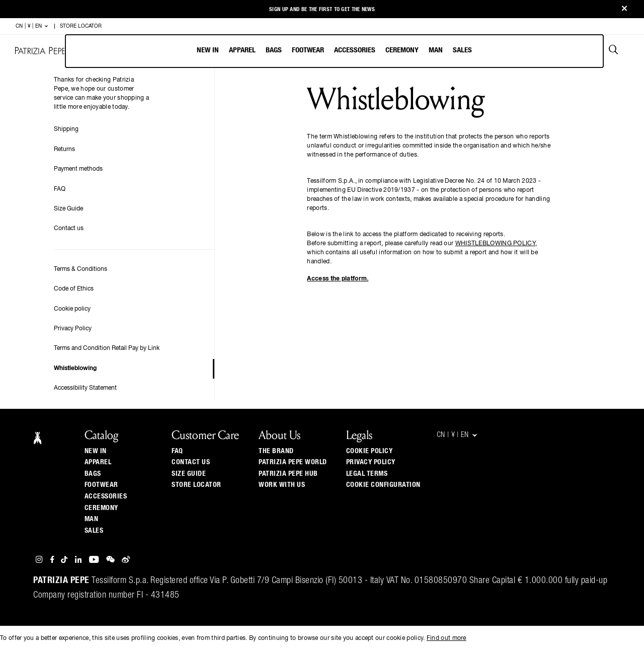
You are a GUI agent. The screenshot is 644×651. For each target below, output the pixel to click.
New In (208, 50)
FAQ (60, 189)
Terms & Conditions (80, 269)
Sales (462, 50)
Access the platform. (338, 279)
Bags (274, 50)
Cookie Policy (370, 451)
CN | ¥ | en (32, 26)
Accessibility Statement (85, 388)
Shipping (66, 129)
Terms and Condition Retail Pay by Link (107, 348)
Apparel (242, 50)
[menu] (334, 51)
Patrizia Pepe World (293, 462)
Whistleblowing (75, 369)
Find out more (447, 638)
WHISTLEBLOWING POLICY (495, 244)
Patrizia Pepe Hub (288, 474)
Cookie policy (72, 309)
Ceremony (402, 50)
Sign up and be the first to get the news (322, 9)
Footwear (308, 50)
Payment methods (78, 169)
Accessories (355, 50)
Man (436, 50)
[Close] (624, 9)
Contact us (69, 229)
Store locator (196, 485)
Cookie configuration (383, 485)
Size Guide (68, 209)
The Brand (276, 451)
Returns (64, 150)
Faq (177, 451)
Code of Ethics (74, 289)
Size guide (189, 474)
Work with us (282, 485)
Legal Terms (367, 474)
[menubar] (334, 51)
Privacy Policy (73, 329)
